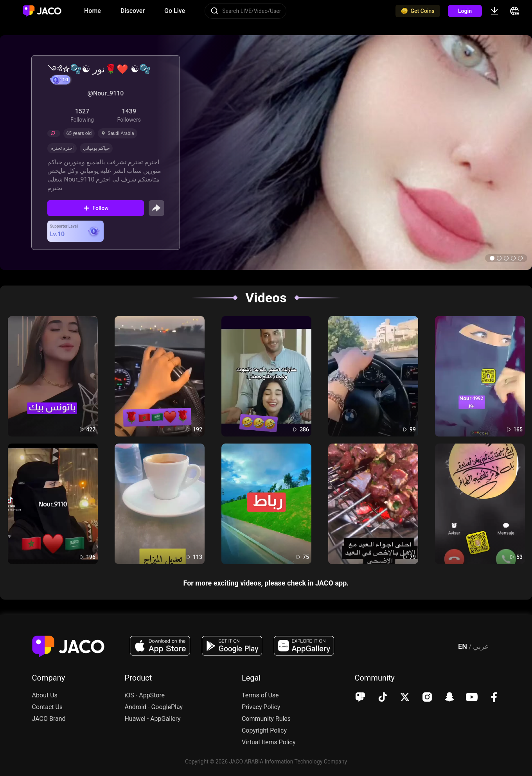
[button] (492, 258)
